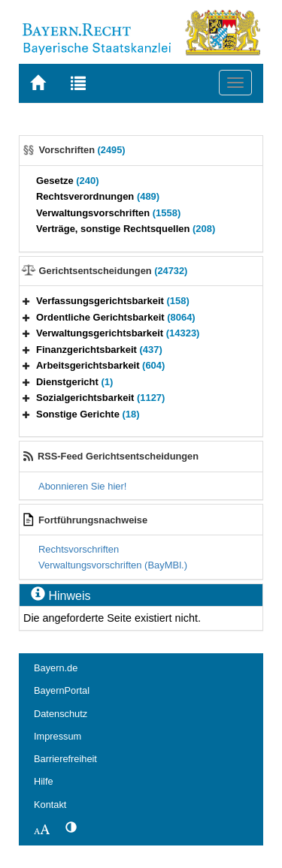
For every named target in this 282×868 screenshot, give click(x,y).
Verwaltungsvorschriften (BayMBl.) (113, 565)
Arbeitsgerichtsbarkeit (100, 365)
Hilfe (44, 781)
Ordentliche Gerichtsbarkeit (116, 317)
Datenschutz (61, 714)
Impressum (58, 736)
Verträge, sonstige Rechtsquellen (126, 229)
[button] (26, 301)
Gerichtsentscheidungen (114, 271)
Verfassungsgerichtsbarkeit (113, 301)
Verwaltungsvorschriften (108, 213)
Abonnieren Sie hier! (82, 486)
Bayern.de (56, 668)
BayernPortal (62, 690)
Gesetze (68, 181)
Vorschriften (82, 150)
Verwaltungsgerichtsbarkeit (118, 333)
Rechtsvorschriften (79, 549)
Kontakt (50, 805)
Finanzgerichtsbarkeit (99, 350)
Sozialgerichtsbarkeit (100, 398)
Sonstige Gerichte (88, 414)
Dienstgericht (74, 382)
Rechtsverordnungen (98, 196)
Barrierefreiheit (65, 759)
